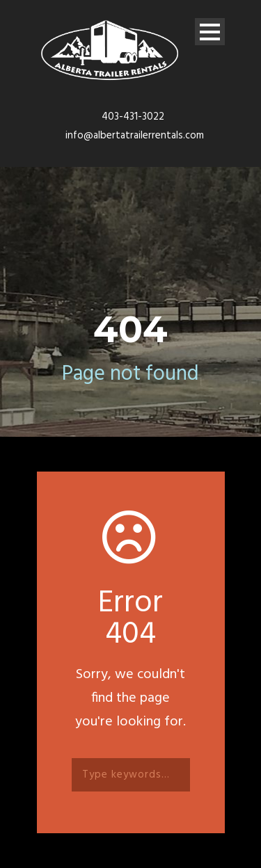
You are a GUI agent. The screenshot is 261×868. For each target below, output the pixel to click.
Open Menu (210, 32)
